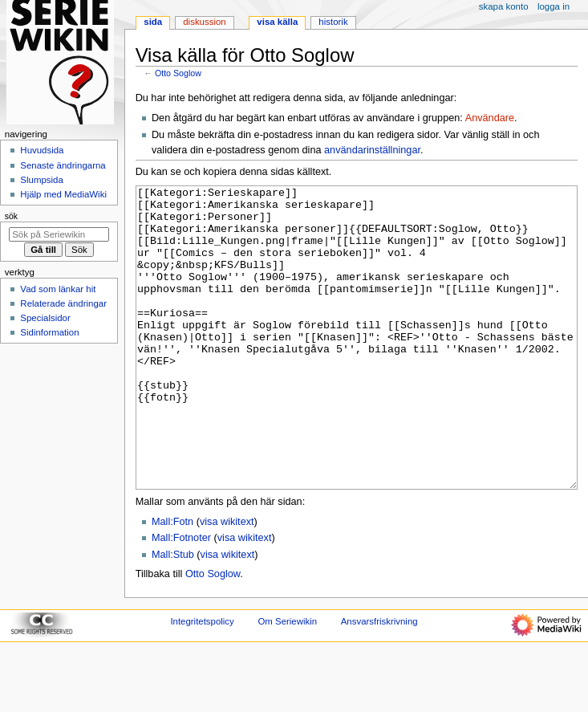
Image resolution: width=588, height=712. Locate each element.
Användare (490, 118)
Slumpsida (41, 180)
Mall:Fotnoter (181, 598)
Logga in (554, 6)
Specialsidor (45, 318)
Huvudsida (42, 150)
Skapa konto (504, 6)
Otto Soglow (178, 73)
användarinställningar (372, 150)
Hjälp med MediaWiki (63, 194)
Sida (153, 22)
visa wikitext (227, 582)
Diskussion (204, 22)
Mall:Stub (173, 615)
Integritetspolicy (202, 681)
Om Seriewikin (287, 681)
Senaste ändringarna (63, 165)
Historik (333, 22)
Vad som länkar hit (58, 289)
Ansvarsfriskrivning (379, 681)
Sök (11, 216)
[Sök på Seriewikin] (59, 234)
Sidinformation (49, 332)
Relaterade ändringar (63, 303)
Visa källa (277, 22)
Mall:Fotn (172, 582)
